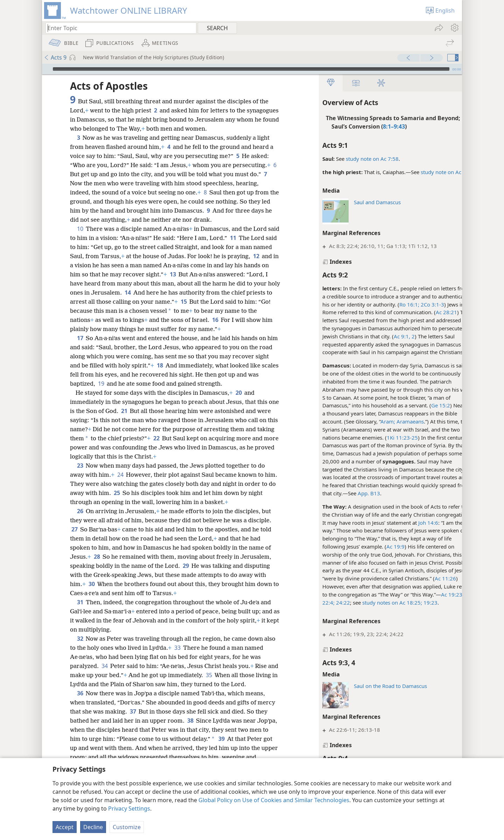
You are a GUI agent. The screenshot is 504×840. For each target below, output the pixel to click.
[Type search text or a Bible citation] (118, 28)
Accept (65, 827)
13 (218, 274)
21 (136, 411)
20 (239, 393)
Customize (127, 827)
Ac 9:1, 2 (390, 336)
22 (175, 438)
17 (80, 338)
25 (132, 493)
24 (120, 475)
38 (190, 721)
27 (74, 529)
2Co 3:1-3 (417, 304)
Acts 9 (55, 57)
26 (80, 511)
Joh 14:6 (414, 523)
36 (80, 693)
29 (186, 566)
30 (92, 584)
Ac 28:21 (432, 312)
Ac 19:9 (381, 546)
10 (80, 229)
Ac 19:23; (438, 594)
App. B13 (355, 493)
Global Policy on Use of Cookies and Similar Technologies (274, 800)
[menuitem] (454, 28)
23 (80, 466)
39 (242, 739)
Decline (93, 827)
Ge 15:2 (426, 405)
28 (97, 557)
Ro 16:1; (395, 304)
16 (258, 320)
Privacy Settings (129, 808)
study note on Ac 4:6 (431, 172)
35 (220, 675)
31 (80, 602)
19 (113, 384)
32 (80, 639)
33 (177, 648)
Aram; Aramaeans (388, 421)
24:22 (328, 603)
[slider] (251, 69)
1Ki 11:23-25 (388, 438)
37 (133, 711)
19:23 (415, 603)
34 (104, 666)
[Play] (47, 69)
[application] (252, 69)
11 (246, 238)
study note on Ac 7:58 (358, 159)
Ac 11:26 (431, 578)
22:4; (314, 603)
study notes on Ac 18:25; (378, 603)
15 (251, 302)
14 (197, 292)
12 (99, 265)
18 (174, 365)
